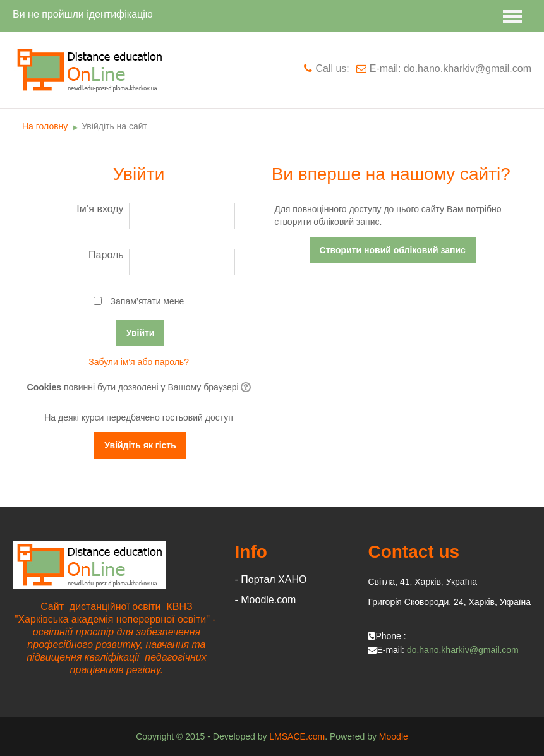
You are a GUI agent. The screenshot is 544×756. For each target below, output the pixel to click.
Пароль (106, 255)
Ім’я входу (100, 209)
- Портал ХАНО (271, 579)
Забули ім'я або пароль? (139, 362)
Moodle (394, 736)
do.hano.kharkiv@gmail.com (463, 650)
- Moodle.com (266, 600)
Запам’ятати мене (148, 301)
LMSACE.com (297, 736)
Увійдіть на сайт (114, 126)
